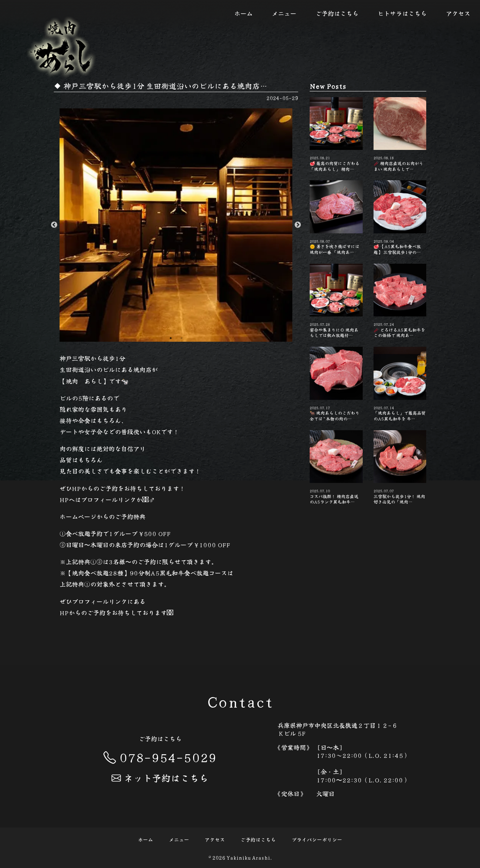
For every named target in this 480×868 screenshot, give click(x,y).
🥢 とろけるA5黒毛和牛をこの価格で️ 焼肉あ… (400, 301)
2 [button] (182, 338)
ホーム (243, 13)
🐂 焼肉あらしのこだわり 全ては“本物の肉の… (336, 384)
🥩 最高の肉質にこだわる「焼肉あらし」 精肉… (336, 134)
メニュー (284, 13)
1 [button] (171, 338)
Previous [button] (54, 225)
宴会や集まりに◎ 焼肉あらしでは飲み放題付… (336, 301)
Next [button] (298, 225)
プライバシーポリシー (317, 839)
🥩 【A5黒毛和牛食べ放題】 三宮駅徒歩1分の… (400, 217)
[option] (176, 225)
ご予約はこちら (337, 13)
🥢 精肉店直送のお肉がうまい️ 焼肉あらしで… (400, 134)
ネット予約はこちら (160, 778)
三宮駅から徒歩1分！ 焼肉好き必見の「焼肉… (400, 467)
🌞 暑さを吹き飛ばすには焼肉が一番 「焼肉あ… (336, 217)
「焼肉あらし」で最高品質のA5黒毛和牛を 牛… (400, 384)
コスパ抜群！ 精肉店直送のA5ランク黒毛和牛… (336, 467)
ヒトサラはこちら (402, 13)
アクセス (458, 13)
